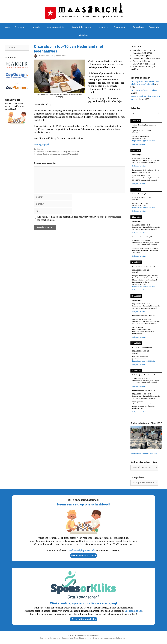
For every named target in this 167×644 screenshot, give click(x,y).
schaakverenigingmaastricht (81, 550)
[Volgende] (159, 114)
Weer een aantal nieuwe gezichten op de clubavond (58, 151)
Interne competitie (58, 27)
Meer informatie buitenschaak (144, 454)
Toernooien (122, 27)
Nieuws (40, 149)
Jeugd (105, 27)
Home (7, 27)
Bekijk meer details (139, 144)
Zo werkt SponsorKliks (84, 619)
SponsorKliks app (133, 611)
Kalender (36, 27)
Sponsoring (157, 27)
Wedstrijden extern (84, 27)
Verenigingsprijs (42, 144)
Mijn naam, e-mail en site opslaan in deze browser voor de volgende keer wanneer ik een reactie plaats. (79, 218)
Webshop (83, 35)
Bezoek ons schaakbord (83, 556)
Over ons (22, 27)
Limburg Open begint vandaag (144, 90)
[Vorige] (134, 114)
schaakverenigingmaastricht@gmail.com (112, 638)
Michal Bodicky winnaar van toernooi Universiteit (57, 154)
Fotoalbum (138, 27)
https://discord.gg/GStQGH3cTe (144, 141)
